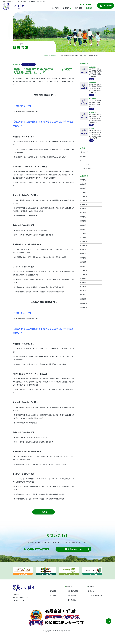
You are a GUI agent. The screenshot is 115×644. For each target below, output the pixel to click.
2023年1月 (83, 299)
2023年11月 (83, 274)
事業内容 (66, 8)
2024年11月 (83, 246)
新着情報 (89, 8)
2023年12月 (83, 270)
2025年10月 (83, 204)
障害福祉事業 (72, 602)
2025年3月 (83, 229)
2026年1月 (83, 192)
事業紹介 (69, 588)
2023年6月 (83, 287)
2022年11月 (83, 307)
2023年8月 (83, 282)
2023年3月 (83, 291)
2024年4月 (83, 266)
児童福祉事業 (72, 597)
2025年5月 (83, 221)
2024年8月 (83, 254)
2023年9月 (83, 278)
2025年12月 (83, 196)
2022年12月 (83, 303)
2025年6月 (83, 217)
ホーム (46, 55)
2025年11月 (83, 200)
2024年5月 (83, 262)
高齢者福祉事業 (73, 592)
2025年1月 (83, 237)
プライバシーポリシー (95, 597)
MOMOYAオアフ (84, 152)
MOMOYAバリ (84, 156)
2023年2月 (83, 295)
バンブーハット (84, 164)
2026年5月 (83, 180)
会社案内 (55, 8)
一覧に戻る (44, 512)
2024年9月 (83, 250)
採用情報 (79, 8)
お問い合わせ (106, 6)
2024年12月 (83, 241)
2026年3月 (83, 188)
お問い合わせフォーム (73, 550)
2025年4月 (83, 225)
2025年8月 (83, 209)
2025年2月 (83, 233)
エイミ (29, 64)
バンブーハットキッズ (86, 168)
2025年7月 (83, 213)
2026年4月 (83, 184)
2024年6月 (83, 258)
